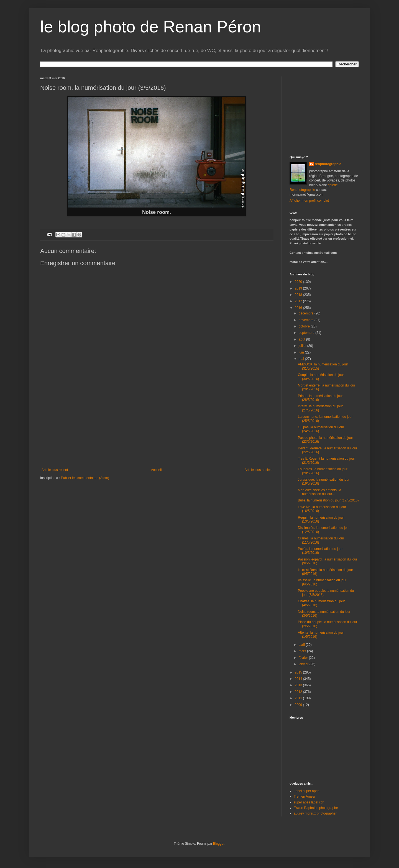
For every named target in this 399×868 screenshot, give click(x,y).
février (304, 658)
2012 (299, 692)
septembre (307, 333)
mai (302, 359)
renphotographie (328, 164)
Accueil (156, 470)
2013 (299, 685)
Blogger (219, 844)
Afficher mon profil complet (309, 201)
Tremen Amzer (305, 797)
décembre (307, 313)
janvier (304, 664)
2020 (299, 282)
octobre (305, 326)
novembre (307, 320)
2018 (299, 295)
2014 (299, 679)
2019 (299, 288)
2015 (299, 672)
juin (302, 352)
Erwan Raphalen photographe (316, 808)
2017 (299, 301)
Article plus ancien (258, 470)
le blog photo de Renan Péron (151, 27)
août (302, 339)
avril (302, 645)
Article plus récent (55, 470)
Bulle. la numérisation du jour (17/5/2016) (328, 500)
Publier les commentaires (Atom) (85, 478)
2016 (299, 308)
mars (303, 651)
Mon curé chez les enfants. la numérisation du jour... (319, 492)
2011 (299, 698)
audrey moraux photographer (315, 813)
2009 (299, 705)
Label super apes (306, 791)
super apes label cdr (309, 802)
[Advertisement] (157, 426)
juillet (303, 346)
